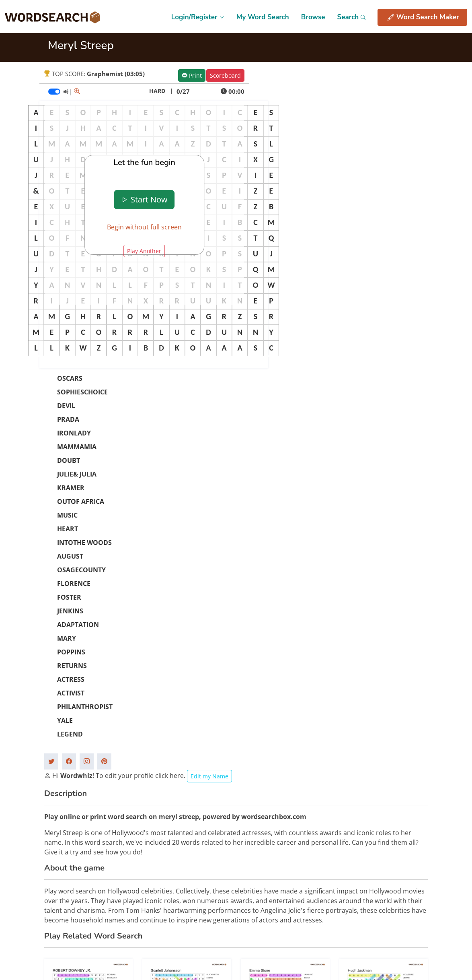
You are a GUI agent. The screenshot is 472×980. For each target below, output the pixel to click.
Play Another (144, 251)
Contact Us (357, 875)
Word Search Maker (423, 17)
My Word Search (263, 17)
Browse (313, 17)
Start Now (144, 199)
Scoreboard (225, 75)
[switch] (54, 92)
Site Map (290, 861)
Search (351, 17)
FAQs (350, 861)
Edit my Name (209, 506)
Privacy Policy (297, 875)
